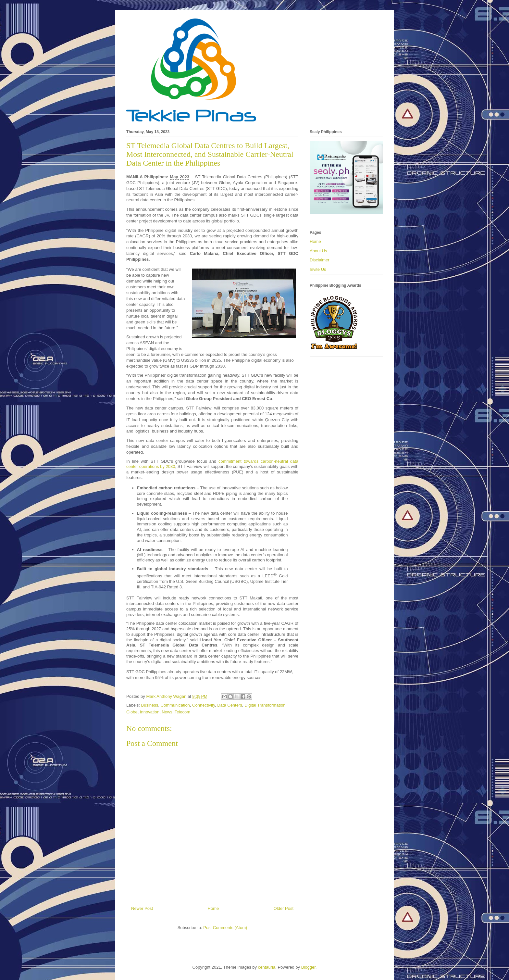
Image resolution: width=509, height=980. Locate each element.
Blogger (308, 967)
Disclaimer (320, 260)
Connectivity (204, 705)
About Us (318, 251)
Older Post (284, 908)
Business (150, 705)
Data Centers (230, 705)
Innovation (150, 712)
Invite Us (318, 269)
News (167, 712)
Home (213, 908)
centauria (267, 967)
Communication (175, 705)
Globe (132, 712)
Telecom (182, 712)
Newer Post (142, 908)
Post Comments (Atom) (225, 928)
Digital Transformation (265, 705)
